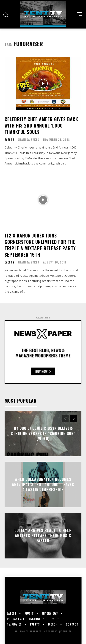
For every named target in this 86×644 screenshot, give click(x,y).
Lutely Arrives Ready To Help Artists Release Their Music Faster (43, 536)
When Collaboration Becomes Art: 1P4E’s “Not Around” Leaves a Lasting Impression (43, 485)
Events (10, 140)
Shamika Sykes (28, 139)
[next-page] (74, 419)
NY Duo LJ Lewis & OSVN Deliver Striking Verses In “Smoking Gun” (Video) (43, 434)
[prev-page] (65, 419)
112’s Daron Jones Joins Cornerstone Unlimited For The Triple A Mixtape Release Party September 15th (40, 245)
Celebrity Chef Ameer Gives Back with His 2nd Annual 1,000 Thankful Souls (41, 125)
